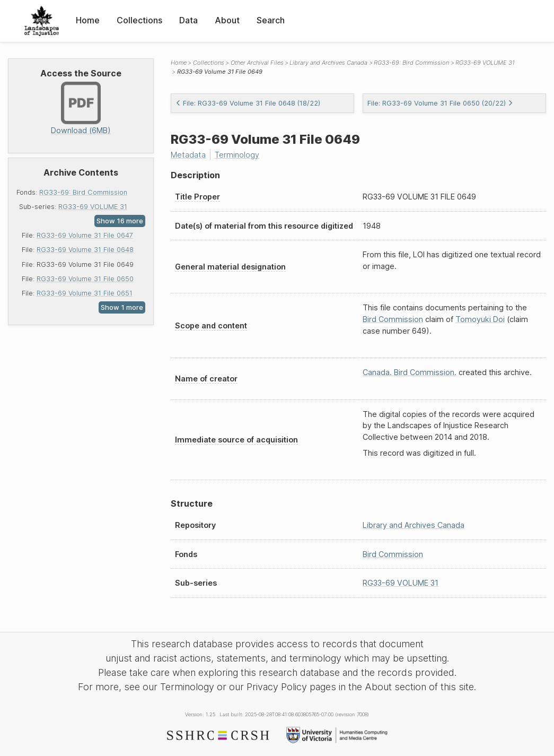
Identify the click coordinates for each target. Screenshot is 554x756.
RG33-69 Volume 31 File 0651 (85, 293)
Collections (139, 20)
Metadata (188, 155)
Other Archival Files (257, 63)
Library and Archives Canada (328, 63)
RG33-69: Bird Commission (83, 192)
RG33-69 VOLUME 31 (93, 207)
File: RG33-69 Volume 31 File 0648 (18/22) (248, 103)
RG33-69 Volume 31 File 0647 (85, 235)
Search (271, 20)
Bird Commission (393, 319)
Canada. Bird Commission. (410, 372)
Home (88, 20)
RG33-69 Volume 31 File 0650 (85, 279)
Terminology (237, 155)
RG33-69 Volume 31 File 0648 (85, 250)
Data (188, 20)
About (227, 20)
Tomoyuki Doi (480, 319)
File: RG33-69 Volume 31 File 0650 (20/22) (440, 103)
